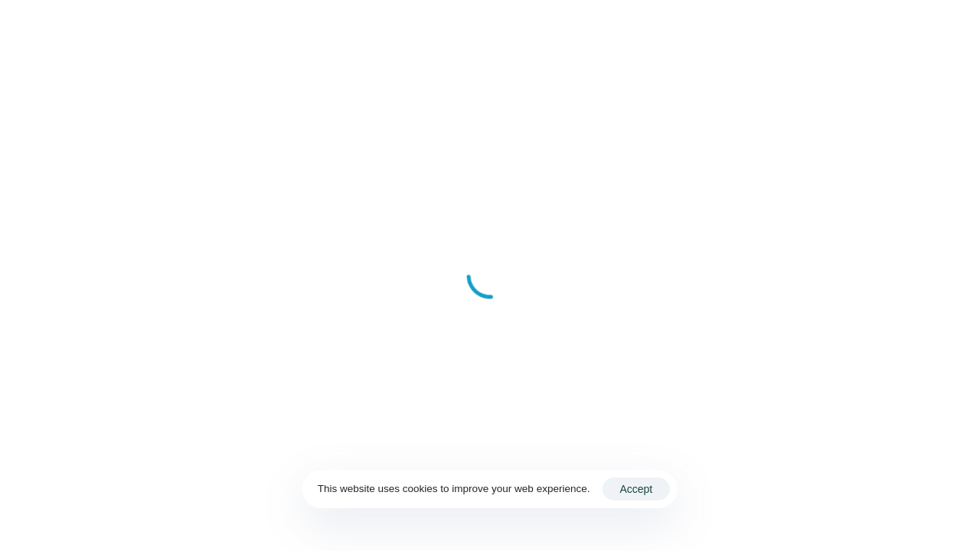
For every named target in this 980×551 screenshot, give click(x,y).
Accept (636, 489)
